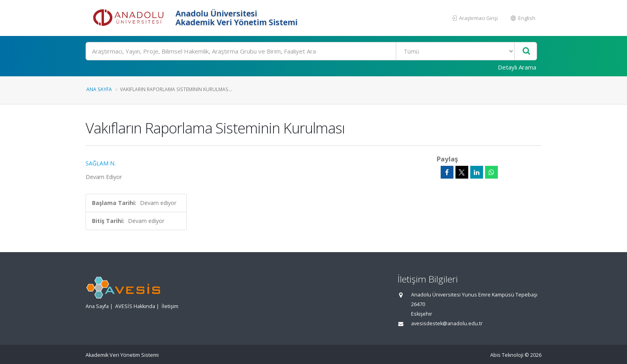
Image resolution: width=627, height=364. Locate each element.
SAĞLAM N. (101, 163)
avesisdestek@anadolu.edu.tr (447, 323)
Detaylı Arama (517, 67)
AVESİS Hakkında (135, 306)
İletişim (170, 306)
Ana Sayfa (99, 89)
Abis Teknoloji (507, 355)
